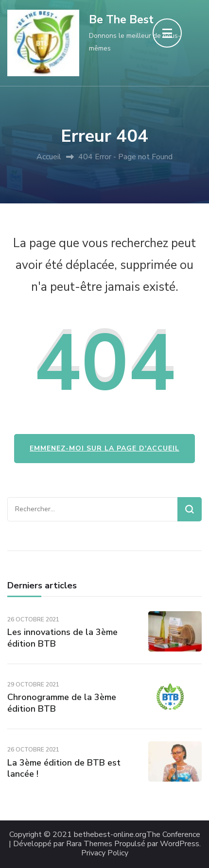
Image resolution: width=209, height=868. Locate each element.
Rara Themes (89, 844)
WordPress (180, 844)
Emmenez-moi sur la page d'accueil (104, 448)
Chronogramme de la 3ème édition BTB (62, 703)
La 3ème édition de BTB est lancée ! (64, 768)
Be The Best (121, 20)
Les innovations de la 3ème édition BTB (62, 638)
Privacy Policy (105, 853)
